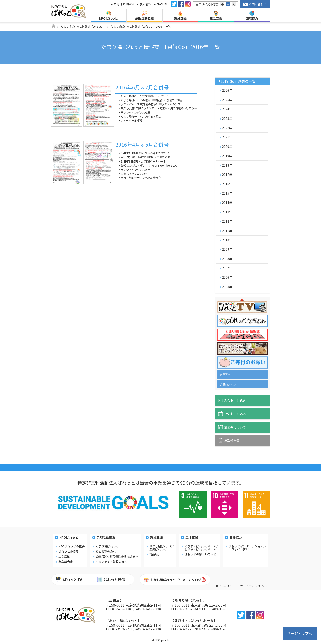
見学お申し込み (232, 414)
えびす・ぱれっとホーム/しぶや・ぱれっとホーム (201, 548)
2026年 (227, 90)
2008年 (227, 259)
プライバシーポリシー (253, 586)
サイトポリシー (225, 586)
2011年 (227, 231)
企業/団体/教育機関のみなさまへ (117, 556)
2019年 (227, 156)
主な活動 (64, 556)
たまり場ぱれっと (107, 546)
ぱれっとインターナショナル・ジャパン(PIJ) (247, 548)
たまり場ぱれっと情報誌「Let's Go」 (83, 26)
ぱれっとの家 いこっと (200, 554)
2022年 (227, 128)
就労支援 (180, 16)
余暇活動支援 (144, 16)
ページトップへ (300, 633)
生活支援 (216, 16)
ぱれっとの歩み (69, 551)
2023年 (227, 118)
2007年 (227, 268)
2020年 (227, 146)
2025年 (227, 100)
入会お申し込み (232, 400)
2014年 (227, 203)
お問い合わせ (255, 4)
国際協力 (252, 16)
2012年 (227, 221)
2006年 (227, 277)
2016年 (227, 184)
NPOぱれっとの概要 (72, 546)
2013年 (227, 212)
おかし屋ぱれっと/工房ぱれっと (162, 548)
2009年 (227, 249)
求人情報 (145, 4)
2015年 (227, 193)
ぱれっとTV (69, 579)
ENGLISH (163, 4)
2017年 (227, 175)
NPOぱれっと (109, 16)
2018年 (227, 165)
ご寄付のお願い (124, 4)
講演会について (232, 427)
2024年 (227, 109)
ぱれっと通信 (111, 580)
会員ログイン (228, 384)
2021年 (227, 137)
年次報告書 (229, 440)
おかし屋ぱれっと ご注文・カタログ (173, 580)
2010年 (227, 240)
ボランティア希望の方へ (111, 562)
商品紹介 (155, 554)
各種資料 (225, 374)
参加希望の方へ (106, 551)
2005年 (227, 287)
